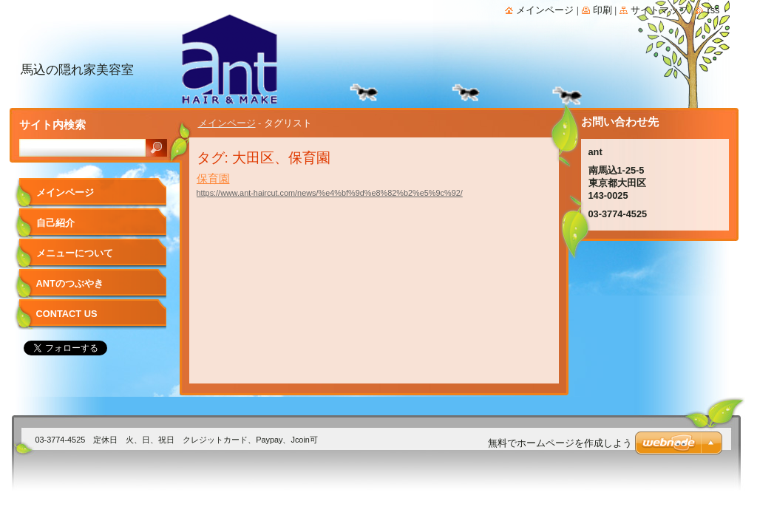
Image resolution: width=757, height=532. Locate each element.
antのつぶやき (70, 283)
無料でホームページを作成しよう (560, 443)
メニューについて (75, 253)
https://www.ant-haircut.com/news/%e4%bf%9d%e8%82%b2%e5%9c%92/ (330, 193)
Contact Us (67, 314)
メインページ (227, 123)
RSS (713, 10)
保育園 (213, 178)
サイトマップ (659, 10)
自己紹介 (55, 223)
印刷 (602, 10)
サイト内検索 (52, 125)
